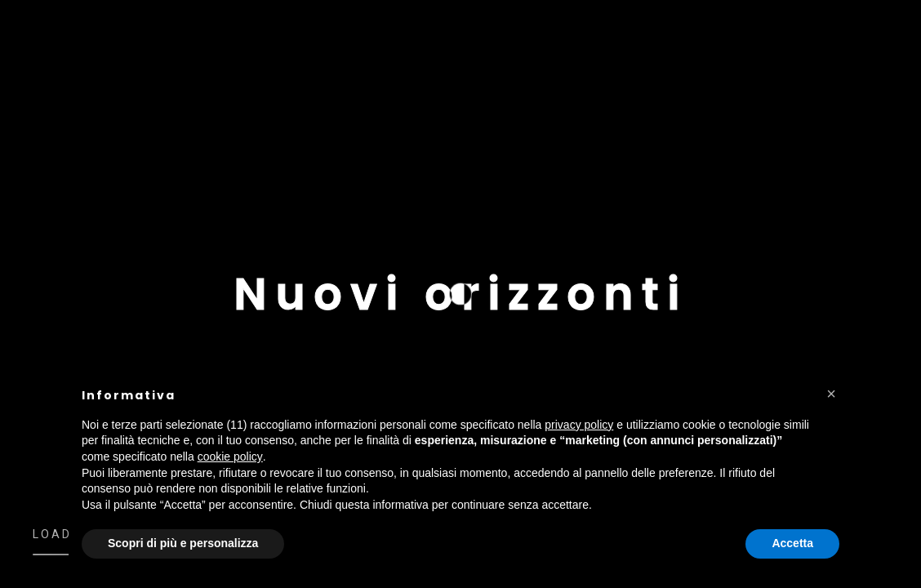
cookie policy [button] (230, 457)
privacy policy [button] (579, 425)
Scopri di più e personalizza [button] (183, 543)
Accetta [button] (792, 543)
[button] (831, 394)
